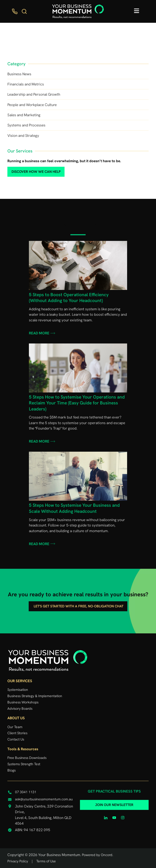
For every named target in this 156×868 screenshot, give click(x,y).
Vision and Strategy (23, 136)
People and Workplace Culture (32, 105)
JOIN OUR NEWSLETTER (114, 803)
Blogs (12, 770)
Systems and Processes (26, 125)
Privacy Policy (18, 861)
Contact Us (16, 739)
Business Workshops (23, 702)
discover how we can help (29, 170)
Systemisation (18, 690)
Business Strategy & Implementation (35, 696)
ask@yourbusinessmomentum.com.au (44, 799)
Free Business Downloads (27, 758)
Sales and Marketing (24, 115)
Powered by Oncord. (98, 855)
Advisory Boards (20, 709)
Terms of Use (46, 861)
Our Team (15, 727)
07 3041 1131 (26, 792)
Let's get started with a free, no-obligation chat (78, 604)
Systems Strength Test (24, 764)
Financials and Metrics (26, 84)
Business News (19, 74)
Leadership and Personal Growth (34, 94)
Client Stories (17, 733)
